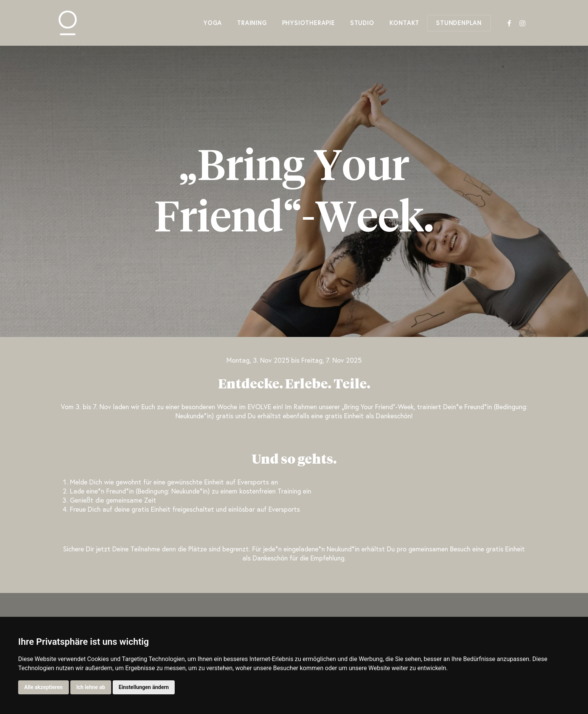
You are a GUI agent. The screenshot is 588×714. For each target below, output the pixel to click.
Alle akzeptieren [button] (43, 687)
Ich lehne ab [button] (91, 687)
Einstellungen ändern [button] (144, 687)
